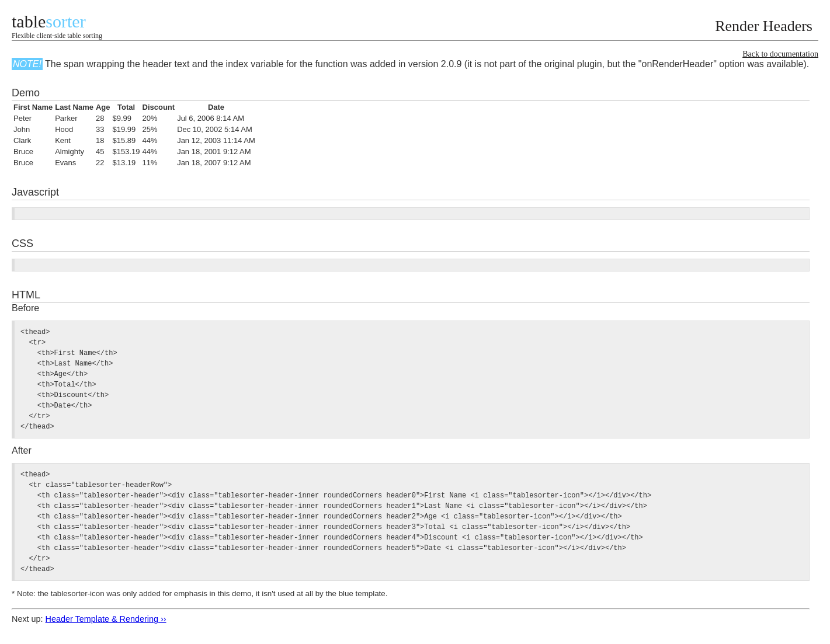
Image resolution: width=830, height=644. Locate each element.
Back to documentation (780, 54)
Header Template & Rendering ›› (106, 619)
